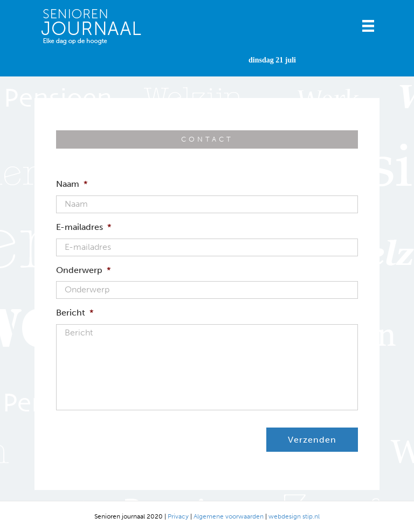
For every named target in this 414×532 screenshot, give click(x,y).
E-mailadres (84, 227)
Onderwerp (83, 270)
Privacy (178, 516)
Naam (72, 184)
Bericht (75, 313)
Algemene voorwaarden (229, 516)
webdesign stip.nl (294, 516)
